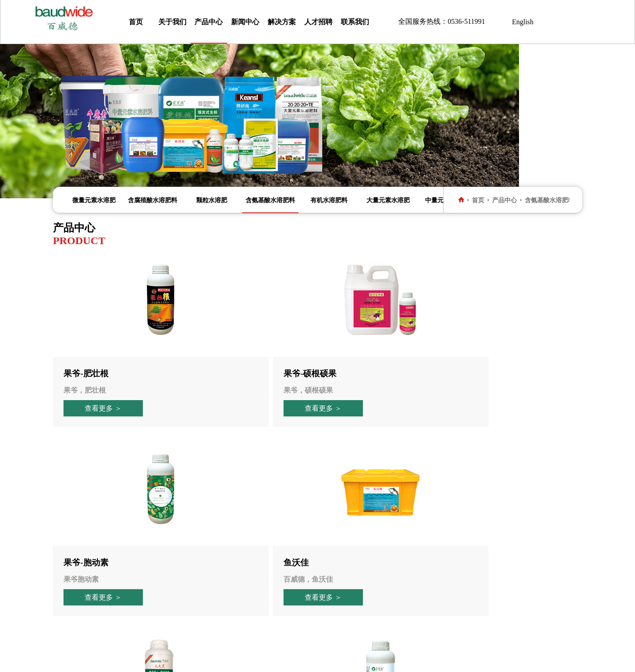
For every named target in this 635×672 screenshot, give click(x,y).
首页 (136, 22)
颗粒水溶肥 (212, 200)
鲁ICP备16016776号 (322, 661)
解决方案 (282, 22)
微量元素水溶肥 (94, 200)
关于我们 (172, 22)
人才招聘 (318, 22)
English (523, 22)
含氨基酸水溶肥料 (270, 200)
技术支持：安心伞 (392, 661)
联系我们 (355, 22)
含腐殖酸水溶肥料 (153, 200)
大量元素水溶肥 (388, 200)
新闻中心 (245, 22)
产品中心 (209, 22)
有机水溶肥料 (329, 200)
